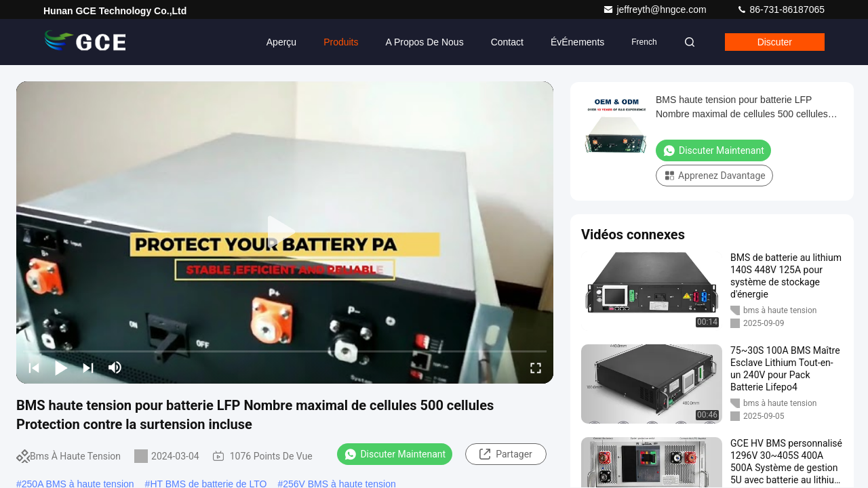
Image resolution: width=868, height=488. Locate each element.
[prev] (34, 367)
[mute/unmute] (115, 367)
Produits (341, 42)
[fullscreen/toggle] (536, 367)
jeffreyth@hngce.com (656, 9)
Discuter (775, 42)
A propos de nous (424, 42)
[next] (88, 367)
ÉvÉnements (577, 42)
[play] (285, 232)
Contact (507, 42)
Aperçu (281, 42)
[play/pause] (61, 367)
